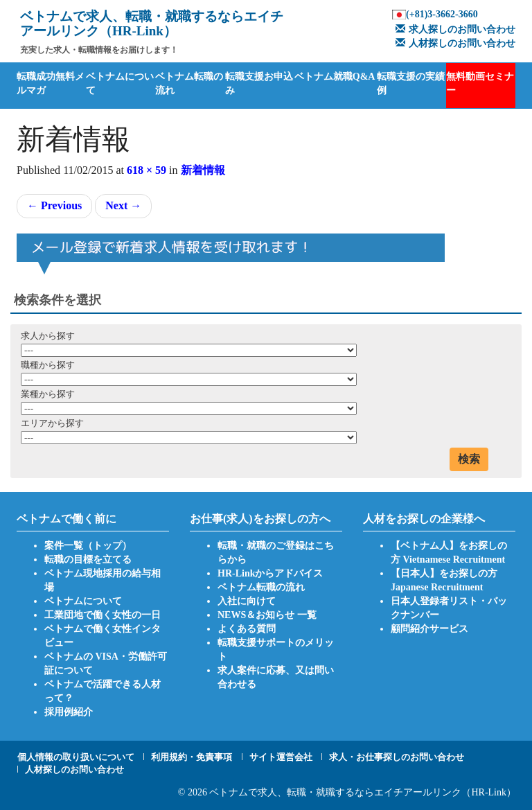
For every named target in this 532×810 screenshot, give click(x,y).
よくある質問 (247, 629)
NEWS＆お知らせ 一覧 (267, 615)
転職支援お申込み (259, 83)
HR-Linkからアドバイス (270, 573)
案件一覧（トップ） (88, 546)
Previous (54, 205)
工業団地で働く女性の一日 (103, 615)
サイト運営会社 (281, 757)
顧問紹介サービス (429, 629)
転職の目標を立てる (88, 560)
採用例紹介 (69, 712)
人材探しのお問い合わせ (454, 43)
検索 (469, 459)
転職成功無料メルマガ (51, 83)
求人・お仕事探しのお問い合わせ (397, 757)
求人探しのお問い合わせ (454, 29)
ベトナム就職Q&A (335, 77)
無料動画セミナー (480, 83)
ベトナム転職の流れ (189, 83)
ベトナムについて (120, 83)
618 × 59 (147, 170)
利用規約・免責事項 (192, 757)
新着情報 (203, 170)
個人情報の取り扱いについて (76, 757)
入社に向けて (247, 601)
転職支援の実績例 (411, 83)
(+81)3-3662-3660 (442, 14)
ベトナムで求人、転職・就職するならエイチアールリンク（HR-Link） (363, 792)
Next (123, 205)
